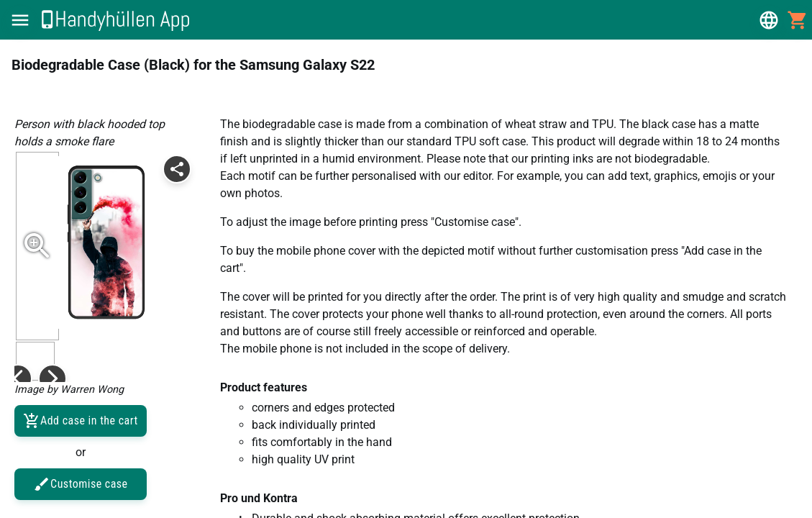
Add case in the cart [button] (81, 421)
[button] (20, 20)
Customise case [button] (81, 484)
